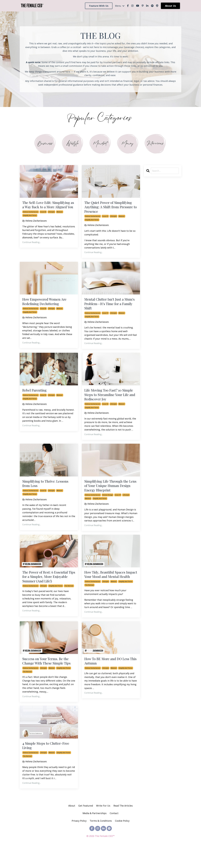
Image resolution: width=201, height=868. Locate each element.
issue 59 (43, 312)
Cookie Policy (122, 842)
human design (108, 502)
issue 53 (105, 410)
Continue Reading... (31, 249)
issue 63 (43, 219)
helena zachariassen (31, 219)
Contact (114, 834)
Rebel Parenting (36, 394)
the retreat (69, 595)
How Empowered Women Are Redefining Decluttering (47, 304)
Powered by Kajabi (101, 861)
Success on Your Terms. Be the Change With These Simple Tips (48, 678)
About (72, 827)
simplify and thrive (30, 222)
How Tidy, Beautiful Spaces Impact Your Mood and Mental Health (110, 585)
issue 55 (43, 400)
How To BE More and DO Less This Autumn (110, 675)
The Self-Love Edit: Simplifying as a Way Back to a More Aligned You (48, 208)
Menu (120, 6)
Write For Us (104, 827)
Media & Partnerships (95, 834)
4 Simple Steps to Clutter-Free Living (48, 766)
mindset (60, 219)
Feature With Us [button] (99, 6)
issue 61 (105, 219)
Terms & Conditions (101, 842)
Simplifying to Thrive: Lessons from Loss (48, 490)
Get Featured (86, 827)
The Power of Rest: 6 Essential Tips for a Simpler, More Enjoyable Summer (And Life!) (48, 585)
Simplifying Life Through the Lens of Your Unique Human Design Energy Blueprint (109, 492)
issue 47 (118, 502)
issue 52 (43, 497)
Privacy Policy (79, 842)
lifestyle (51, 219)
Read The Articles (123, 827)
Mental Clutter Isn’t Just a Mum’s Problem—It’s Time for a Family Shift (110, 307)
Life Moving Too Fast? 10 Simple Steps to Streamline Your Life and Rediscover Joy (108, 399)
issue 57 (105, 317)
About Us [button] (170, 6)
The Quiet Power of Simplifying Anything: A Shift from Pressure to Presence (109, 208)
